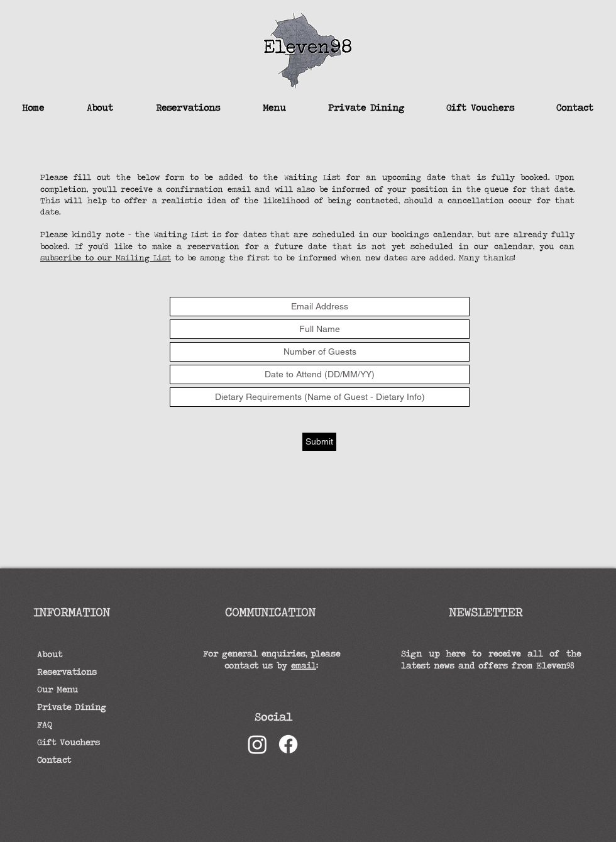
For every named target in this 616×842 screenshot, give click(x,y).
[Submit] (319, 442)
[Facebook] (288, 744)
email (304, 665)
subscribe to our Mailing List (106, 258)
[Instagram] (257, 744)
